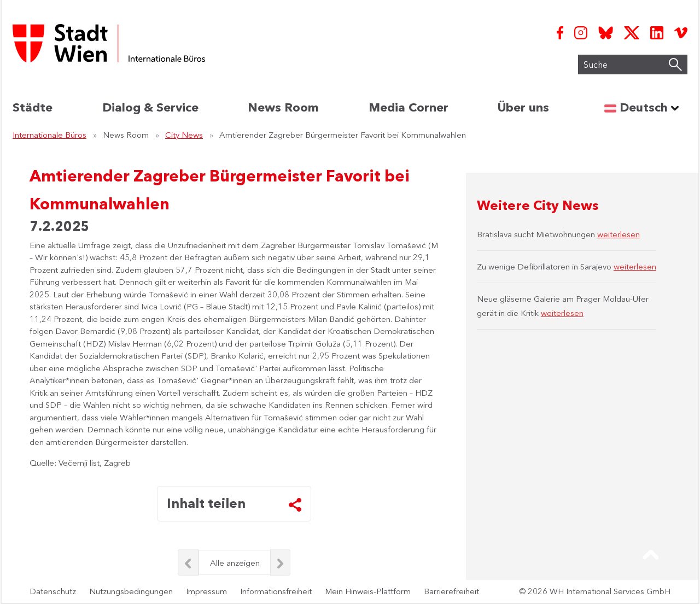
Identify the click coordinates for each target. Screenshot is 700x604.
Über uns (523, 107)
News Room (283, 107)
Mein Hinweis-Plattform (368, 591)
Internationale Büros (49, 135)
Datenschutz (53, 591)
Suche (576, 67)
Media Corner (409, 107)
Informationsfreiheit (276, 591)
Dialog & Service (150, 107)
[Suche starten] (675, 64)
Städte (33, 107)
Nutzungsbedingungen (131, 591)
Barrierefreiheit (451, 591)
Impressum (206, 591)
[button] (651, 555)
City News (184, 135)
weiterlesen (619, 234)
